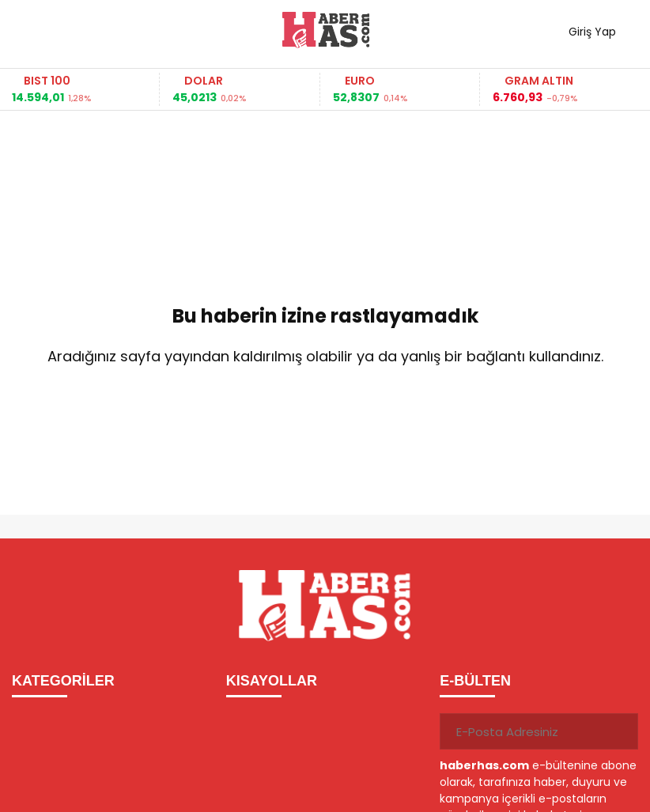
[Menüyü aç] (30, 30)
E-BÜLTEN (475, 681)
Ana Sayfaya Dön (325, 408)
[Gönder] (620, 731)
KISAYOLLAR (272, 681)
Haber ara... (95, 30)
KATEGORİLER (63, 681)
